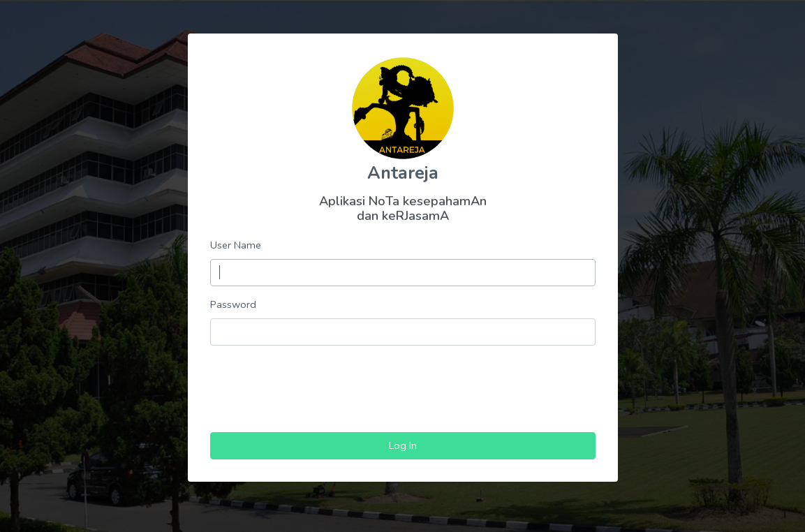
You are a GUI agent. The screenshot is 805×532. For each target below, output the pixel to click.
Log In (403, 445)
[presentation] (403, 384)
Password (233, 304)
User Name (236, 245)
